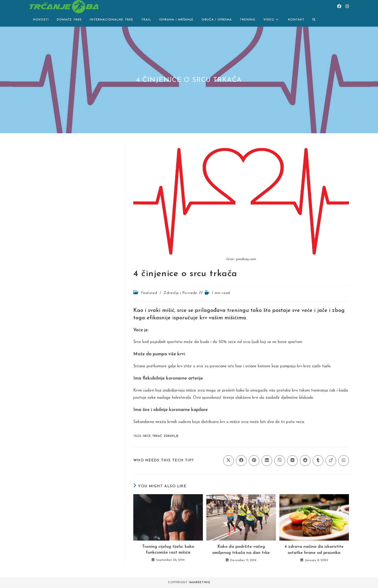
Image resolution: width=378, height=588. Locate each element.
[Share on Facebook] (241, 461)
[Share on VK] (292, 461)
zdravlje (171, 436)
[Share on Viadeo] (331, 461)
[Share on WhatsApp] (344, 461)
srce (147, 436)
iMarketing (200, 583)
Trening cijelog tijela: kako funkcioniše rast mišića (168, 550)
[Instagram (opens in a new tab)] (347, 7)
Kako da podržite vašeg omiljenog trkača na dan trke (241, 550)
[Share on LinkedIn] (267, 461)
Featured (149, 293)
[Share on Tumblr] (318, 461)
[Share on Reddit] (305, 461)
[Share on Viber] (280, 461)
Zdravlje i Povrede (180, 293)
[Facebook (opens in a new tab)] (339, 7)
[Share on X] (228, 461)
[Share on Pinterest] (254, 461)
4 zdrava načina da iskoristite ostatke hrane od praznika (314, 550)
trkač (157, 436)
